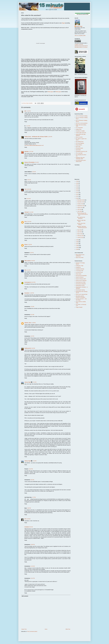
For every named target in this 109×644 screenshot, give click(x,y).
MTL (25, 270)
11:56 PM (50, 137)
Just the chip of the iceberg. (81, 224)
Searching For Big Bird (81, 284)
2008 (77, 242)
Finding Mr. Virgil (80, 266)
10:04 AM (29, 189)
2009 (77, 240)
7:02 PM (34, 461)
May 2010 (80, 230)
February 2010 (81, 236)
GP (25, 519)
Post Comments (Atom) (32, 631)
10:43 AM (29, 199)
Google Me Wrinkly (80, 269)
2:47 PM (34, 497)
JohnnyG (27, 212)
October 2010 (80, 204)
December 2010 (81, 200)
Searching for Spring (80, 290)
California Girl (28, 348)
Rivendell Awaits (79, 148)
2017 (77, 185)
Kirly (26, 222)
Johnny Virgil (28, 382)
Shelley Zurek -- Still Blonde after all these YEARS (36, 137)
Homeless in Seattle (80, 131)
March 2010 (80, 234)
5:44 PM (33, 261)
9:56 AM (32, 480)
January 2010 (80, 238)
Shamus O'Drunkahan (30, 162)
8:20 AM (34, 172)
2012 (77, 195)
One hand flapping (80, 143)
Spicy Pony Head (80, 257)
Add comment (25, 596)
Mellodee (27, 152)
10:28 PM (33, 544)
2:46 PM (32, 336)
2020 (77, 181)
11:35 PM (32, 293)
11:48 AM (33, 323)
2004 (77, 249)
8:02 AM (31, 527)
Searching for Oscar (80, 285)
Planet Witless (79, 145)
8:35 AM (29, 180)
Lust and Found (79, 272)
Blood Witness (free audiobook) (80, 255)
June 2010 (80, 211)
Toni (25, 189)
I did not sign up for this (81, 133)
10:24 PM (31, 469)
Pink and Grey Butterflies (81, 276)
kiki (25, 111)
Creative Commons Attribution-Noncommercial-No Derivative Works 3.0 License (81, 46)
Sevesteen (27, 293)
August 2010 (80, 208)
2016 (77, 187)
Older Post (68, 629)
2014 (77, 191)
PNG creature (28, 261)
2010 (77, 198)
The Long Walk (79, 153)
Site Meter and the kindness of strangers (81, 297)
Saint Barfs (78, 150)
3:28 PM (30, 245)
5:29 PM (33, 348)
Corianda (27, 527)
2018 (77, 183)
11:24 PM (28, 126)
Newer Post (24, 629)
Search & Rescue (80, 277)
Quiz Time (78, 146)
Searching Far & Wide (81, 282)
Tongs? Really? (79, 307)
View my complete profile (80, 36)
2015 (77, 189)
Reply (26, 122)
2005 (77, 247)
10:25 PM (33, 282)
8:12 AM (37, 162)
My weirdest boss (80, 142)
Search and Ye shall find (81, 280)
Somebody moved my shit (82, 151)
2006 (77, 246)
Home (46, 629)
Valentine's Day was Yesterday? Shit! (80, 158)
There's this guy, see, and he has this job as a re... (82, 214)
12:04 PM (29, 222)
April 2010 (80, 232)
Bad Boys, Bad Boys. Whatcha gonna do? (82, 227)
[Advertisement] (80, 331)
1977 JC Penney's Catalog (82, 116)
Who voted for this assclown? (81, 218)
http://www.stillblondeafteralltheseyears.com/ (34, 145)
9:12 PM (29, 270)
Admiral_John (28, 323)
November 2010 (81, 202)
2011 (77, 196)
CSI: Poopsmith (79, 128)
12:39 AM (28, 519)
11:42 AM (31, 212)
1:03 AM (32, 307)
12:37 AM (31, 152)
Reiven (26, 245)
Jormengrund (28, 282)
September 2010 (81, 206)
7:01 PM (34, 382)
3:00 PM (29, 508)
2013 (77, 193)
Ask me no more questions (82, 123)
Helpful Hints (79, 129)
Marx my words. (79, 137)
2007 (77, 244)
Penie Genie (79, 274)
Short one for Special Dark (82, 294)
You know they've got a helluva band (81, 161)
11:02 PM (29, 111)
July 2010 (80, 209)
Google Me (78, 267)
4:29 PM (32, 253)
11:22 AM (33, 566)
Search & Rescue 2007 (81, 279)
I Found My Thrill (80, 271)
